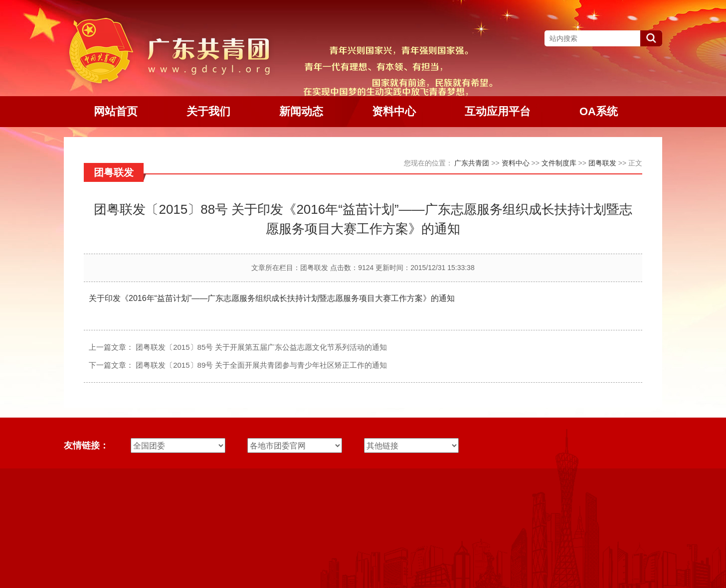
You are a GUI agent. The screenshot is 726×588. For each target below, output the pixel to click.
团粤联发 (602, 163)
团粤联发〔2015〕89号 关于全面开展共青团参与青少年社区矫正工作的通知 (261, 365)
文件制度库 (559, 163)
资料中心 (516, 163)
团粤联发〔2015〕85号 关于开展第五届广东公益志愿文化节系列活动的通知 (261, 347)
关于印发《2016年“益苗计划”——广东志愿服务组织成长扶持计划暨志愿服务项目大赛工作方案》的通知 (272, 298)
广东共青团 (472, 163)
